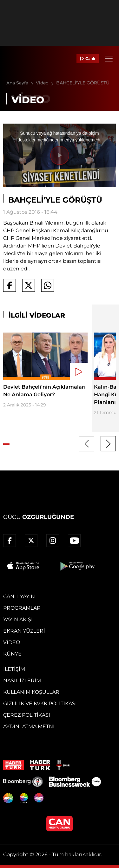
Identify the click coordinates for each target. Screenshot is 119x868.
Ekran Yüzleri (24, 631)
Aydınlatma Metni (29, 726)
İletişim (14, 669)
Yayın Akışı (18, 619)
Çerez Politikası (27, 715)
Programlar (22, 608)
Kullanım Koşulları (32, 692)
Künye (12, 654)
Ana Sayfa (21, 83)
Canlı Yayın (19, 596)
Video (46, 83)
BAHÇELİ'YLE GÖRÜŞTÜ (83, 83)
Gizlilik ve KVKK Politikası (40, 703)
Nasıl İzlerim (22, 681)
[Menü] (109, 59)
